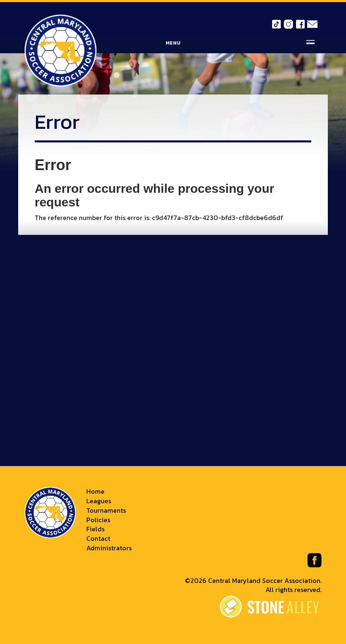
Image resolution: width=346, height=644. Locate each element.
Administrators (109, 548)
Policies (98, 520)
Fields (95, 529)
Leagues (99, 501)
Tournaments (106, 510)
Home (95, 491)
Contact (98, 538)
